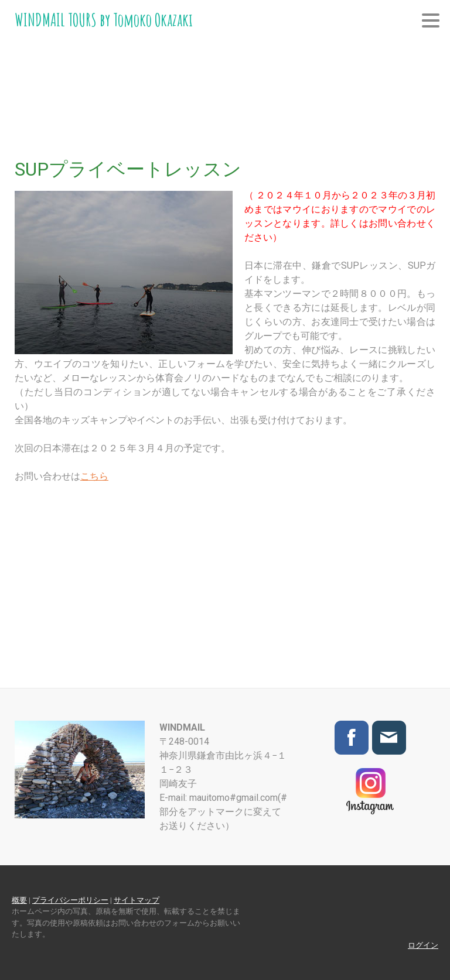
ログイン (423, 945)
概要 (19, 900)
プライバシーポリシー (70, 900)
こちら (94, 476)
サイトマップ (137, 900)
